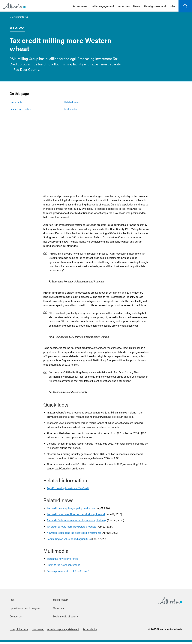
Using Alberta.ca (19, 631)
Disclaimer (38, 631)
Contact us (16, 618)
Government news (20, 19)
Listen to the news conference (63, 567)
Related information (21, 111)
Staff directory (61, 601)
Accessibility (90, 631)
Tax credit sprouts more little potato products (71, 528)
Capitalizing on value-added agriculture (69, 541)
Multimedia (71, 111)
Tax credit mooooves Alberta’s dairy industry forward (76, 516)
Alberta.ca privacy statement (63, 631)
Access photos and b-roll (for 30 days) (68, 573)
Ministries (58, 610)
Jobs (12, 601)
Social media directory (65, 618)
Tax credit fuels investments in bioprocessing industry (76, 522)
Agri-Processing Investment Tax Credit (68, 490)
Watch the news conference (62, 560)
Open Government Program (25, 610)
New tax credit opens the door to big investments (74, 535)
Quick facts (16, 104)
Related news (72, 104)
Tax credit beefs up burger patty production (71, 510)
